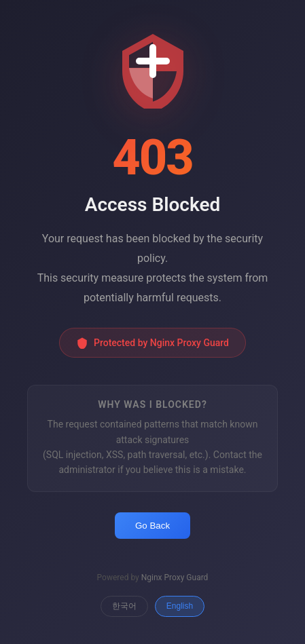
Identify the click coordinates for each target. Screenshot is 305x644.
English (180, 606)
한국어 (124, 606)
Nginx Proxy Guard (175, 577)
